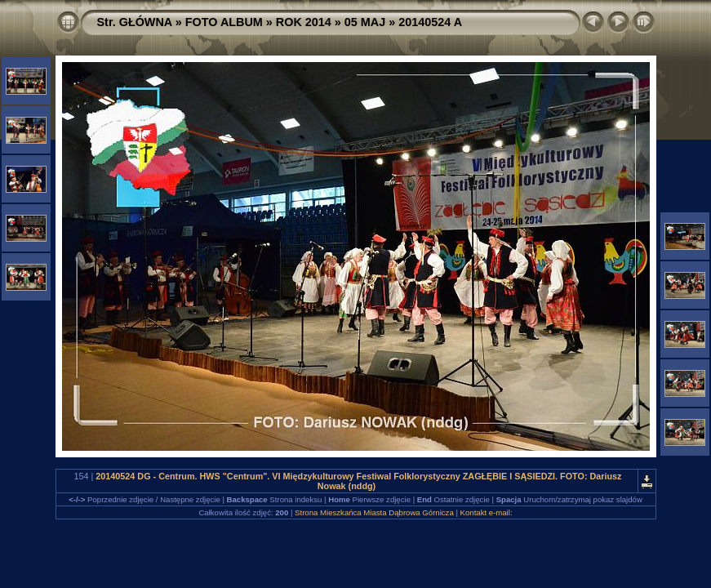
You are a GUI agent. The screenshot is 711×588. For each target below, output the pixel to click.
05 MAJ (365, 22)
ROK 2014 (304, 22)
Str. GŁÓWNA (135, 22)
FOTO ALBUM (224, 22)
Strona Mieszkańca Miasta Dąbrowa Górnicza (374, 512)
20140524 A (430, 22)
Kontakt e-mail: (487, 512)
